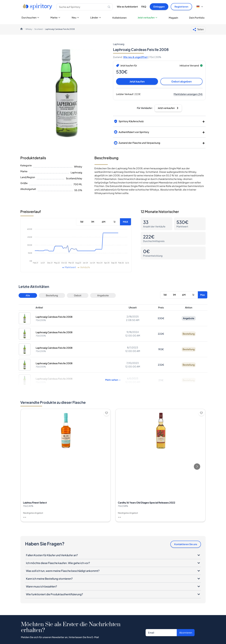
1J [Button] (114, 222)
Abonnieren (186, 633)
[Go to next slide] (197, 467)
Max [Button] (203, 295)
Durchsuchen (30, 17)
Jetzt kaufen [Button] (137, 81)
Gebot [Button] (78, 295)
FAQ (144, 7)
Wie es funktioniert (127, 7)
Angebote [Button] (103, 295)
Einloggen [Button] (159, 7)
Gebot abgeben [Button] (182, 81)
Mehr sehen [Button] (113, 380)
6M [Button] (104, 222)
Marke (55, 17)
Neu (75, 17)
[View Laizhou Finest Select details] (66, 465)
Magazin (173, 18)
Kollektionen (119, 18)
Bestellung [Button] (52, 295)
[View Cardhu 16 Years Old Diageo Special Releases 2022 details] (160, 465)
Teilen (198, 30)
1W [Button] (82, 222)
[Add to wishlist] (107, 413)
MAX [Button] (125, 222)
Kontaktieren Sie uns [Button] (186, 544)
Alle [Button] (28, 295)
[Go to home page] (38, 7)
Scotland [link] (39, 29)
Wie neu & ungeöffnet (135, 57)
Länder (96, 17)
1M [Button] (93, 222)
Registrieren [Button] (181, 7)
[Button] (188, 94)
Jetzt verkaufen (148, 17)
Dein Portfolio (197, 18)
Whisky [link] (29, 29)
